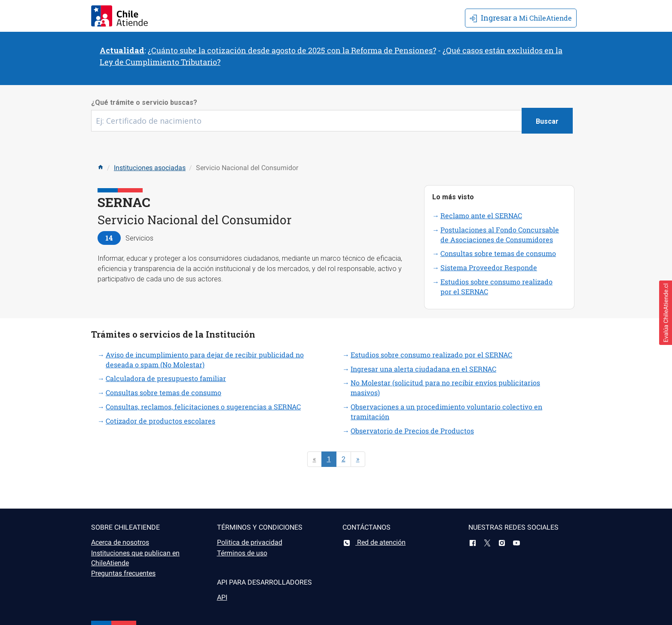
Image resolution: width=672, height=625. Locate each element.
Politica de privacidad (250, 542)
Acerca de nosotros (120, 542)
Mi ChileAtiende (521, 18)
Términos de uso (242, 553)
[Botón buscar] (547, 121)
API (222, 597)
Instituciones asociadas (150, 168)
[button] (666, 313)
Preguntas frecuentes (123, 573)
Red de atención (374, 542)
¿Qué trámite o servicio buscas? (144, 102)
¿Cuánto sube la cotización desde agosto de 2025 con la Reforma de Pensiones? (292, 50)
